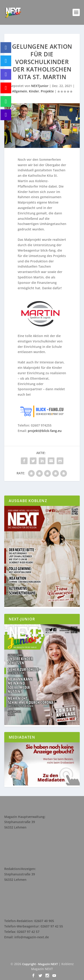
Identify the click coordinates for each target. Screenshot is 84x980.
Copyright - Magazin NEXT (40, 964)
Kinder (34, 91)
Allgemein (20, 91)
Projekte (47, 91)
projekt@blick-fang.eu (45, 431)
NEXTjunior (40, 86)
